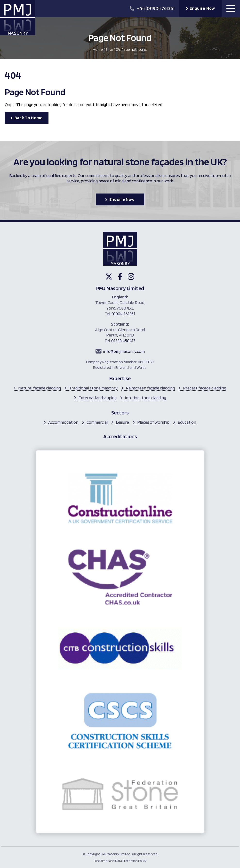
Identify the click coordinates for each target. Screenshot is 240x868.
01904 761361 (123, 314)
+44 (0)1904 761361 (152, 8)
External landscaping (98, 398)
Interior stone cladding (145, 398)
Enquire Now (202, 8)
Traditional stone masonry (93, 388)
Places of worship (153, 422)
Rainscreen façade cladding (150, 388)
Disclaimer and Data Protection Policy (120, 861)
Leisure (122, 422)
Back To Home (29, 118)
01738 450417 (123, 341)
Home (98, 49)
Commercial (97, 422)
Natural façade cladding (40, 388)
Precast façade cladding (205, 388)
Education (187, 422)
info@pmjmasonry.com (124, 351)
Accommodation (63, 422)
